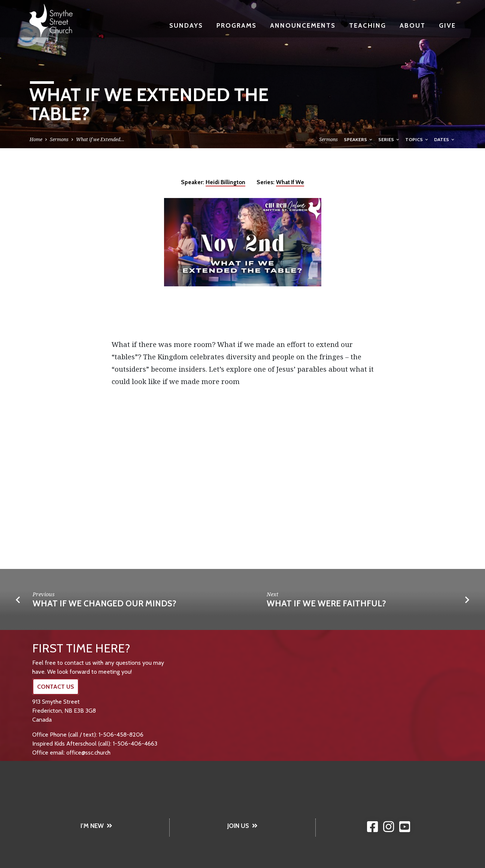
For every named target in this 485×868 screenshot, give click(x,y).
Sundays (186, 25)
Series (389, 139)
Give (447, 25)
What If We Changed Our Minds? (104, 603)
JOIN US (242, 826)
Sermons (59, 139)
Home (36, 139)
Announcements (303, 25)
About (413, 25)
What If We (290, 182)
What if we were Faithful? (326, 603)
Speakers (359, 139)
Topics (417, 139)
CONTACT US (56, 687)
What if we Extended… (100, 139)
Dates (445, 139)
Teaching (368, 25)
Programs (237, 25)
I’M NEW (96, 826)
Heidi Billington (225, 182)
